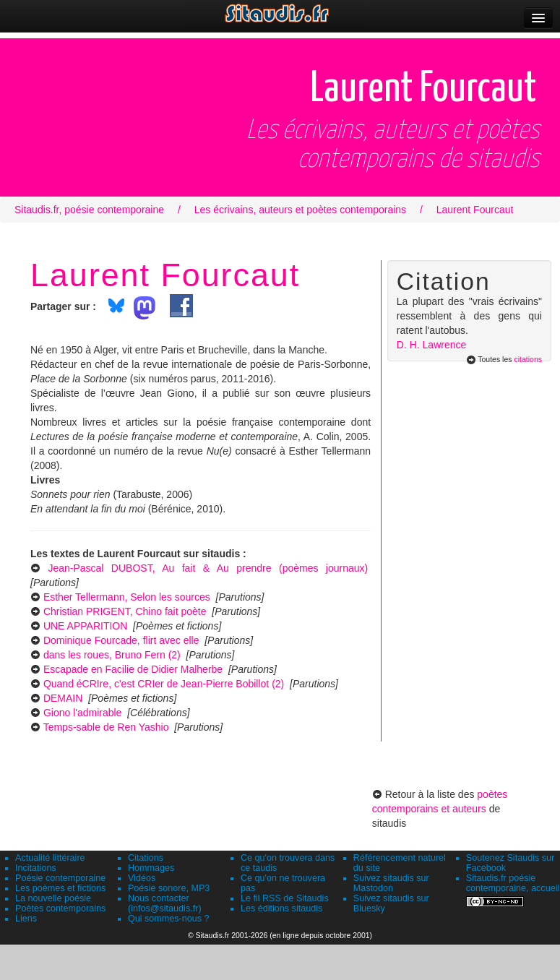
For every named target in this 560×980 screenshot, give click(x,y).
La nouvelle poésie (53, 898)
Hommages (151, 868)
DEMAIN (63, 698)
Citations (146, 858)
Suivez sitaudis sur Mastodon (391, 883)
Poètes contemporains (60, 908)
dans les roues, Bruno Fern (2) (112, 655)
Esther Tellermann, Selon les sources (127, 597)
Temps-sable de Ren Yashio (106, 727)
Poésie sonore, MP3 (169, 888)
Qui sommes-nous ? (169, 919)
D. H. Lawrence (431, 345)
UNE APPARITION (85, 626)
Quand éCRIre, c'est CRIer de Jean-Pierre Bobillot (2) (164, 684)
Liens (26, 919)
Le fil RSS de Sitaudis (285, 898)
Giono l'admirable (83, 713)
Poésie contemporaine (60, 878)
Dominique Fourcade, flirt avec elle (121, 640)
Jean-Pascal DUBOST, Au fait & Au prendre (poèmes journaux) (208, 568)
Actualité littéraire (50, 858)
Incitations (36, 868)
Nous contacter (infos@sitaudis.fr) (165, 903)
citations (528, 359)
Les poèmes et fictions (60, 888)
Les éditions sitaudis (281, 908)
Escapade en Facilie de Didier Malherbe (133, 669)
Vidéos (142, 878)
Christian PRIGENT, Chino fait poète (125, 611)
